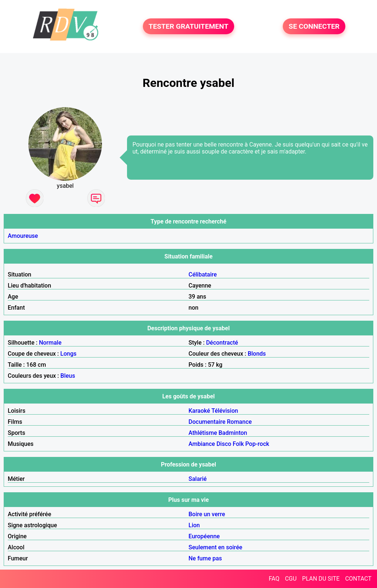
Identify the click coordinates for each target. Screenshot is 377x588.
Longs (68, 354)
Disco (224, 444)
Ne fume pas (205, 558)
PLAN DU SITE (321, 579)
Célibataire (203, 274)
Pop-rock (257, 444)
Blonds (257, 354)
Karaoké (199, 411)
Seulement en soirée (215, 547)
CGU (291, 579)
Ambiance (202, 444)
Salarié (198, 479)
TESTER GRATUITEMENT (189, 26)
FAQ (274, 579)
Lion (194, 525)
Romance (239, 422)
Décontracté (222, 343)
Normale (50, 343)
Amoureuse (23, 236)
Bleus (68, 376)
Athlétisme (203, 433)
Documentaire (207, 422)
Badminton (233, 433)
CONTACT (358, 579)
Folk (238, 444)
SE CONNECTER (314, 26)
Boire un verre (207, 514)
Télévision (225, 411)
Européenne (204, 536)
